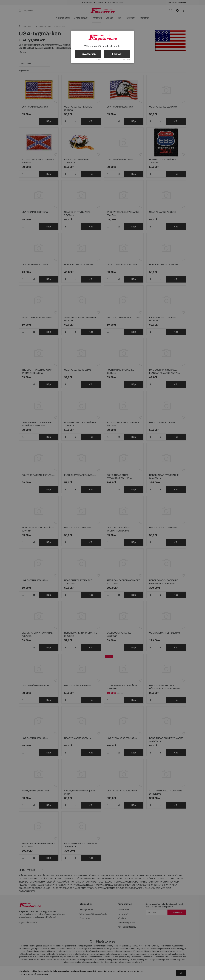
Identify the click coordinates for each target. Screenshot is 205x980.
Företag (117, 54)
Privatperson (88, 54)
